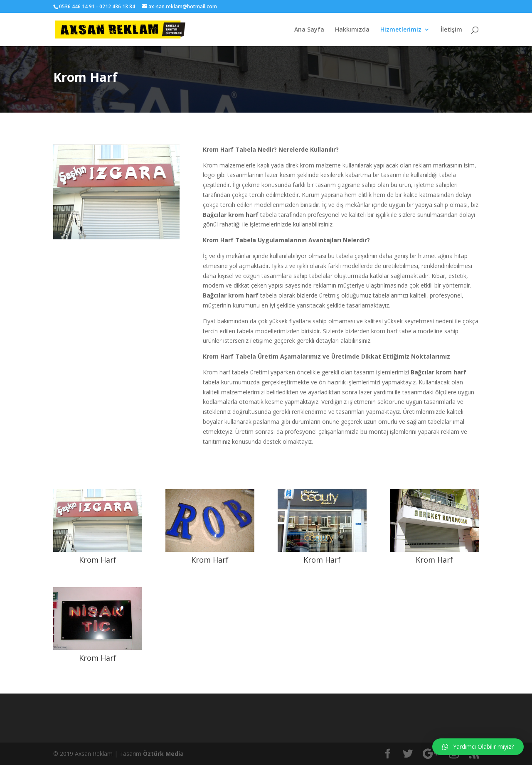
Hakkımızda (352, 30)
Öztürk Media (163, 754)
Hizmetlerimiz (401, 30)
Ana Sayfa (309, 30)
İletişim (451, 30)
